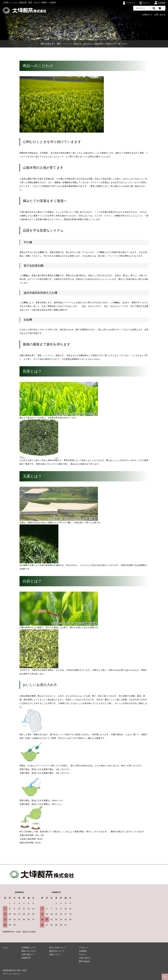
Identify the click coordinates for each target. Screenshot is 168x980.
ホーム (5, 948)
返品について (55, 954)
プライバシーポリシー (12, 974)
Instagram (86, 961)
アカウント (129, 3)
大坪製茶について (29, 948)
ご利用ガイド (147, 15)
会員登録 (160, 3)
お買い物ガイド (28, 954)
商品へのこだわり (29, 951)
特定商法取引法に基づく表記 (15, 970)
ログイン (145, 3)
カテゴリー (140, 8)
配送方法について (57, 951)
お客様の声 (26, 958)
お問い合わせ (160, 15)
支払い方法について (58, 948)
